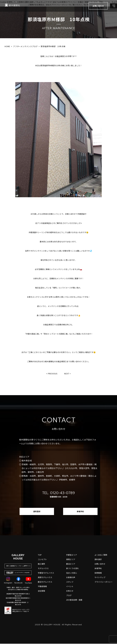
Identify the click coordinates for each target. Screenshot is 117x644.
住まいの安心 (72, 573)
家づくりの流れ (72, 569)
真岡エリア (71, 560)
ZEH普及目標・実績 (74, 600)
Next (67, 374)
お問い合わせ (100, 564)
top (40, 555)
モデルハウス (43, 569)
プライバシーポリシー (103, 582)
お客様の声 (71, 578)
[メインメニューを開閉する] (112, 8)
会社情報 (41, 591)
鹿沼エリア (71, 564)
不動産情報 (42, 587)
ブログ (69, 596)
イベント (70, 587)
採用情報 (98, 573)
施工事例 (41, 564)
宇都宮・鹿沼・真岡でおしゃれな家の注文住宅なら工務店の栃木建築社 (18, 589)
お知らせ (70, 591)
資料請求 (37, 512)
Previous (52, 374)
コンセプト (42, 560)
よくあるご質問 (101, 555)
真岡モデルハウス (45, 578)
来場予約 (80, 512)
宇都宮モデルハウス (46, 573)
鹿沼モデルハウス (45, 582)
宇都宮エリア (72, 555)
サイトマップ (100, 578)
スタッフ (70, 582)
